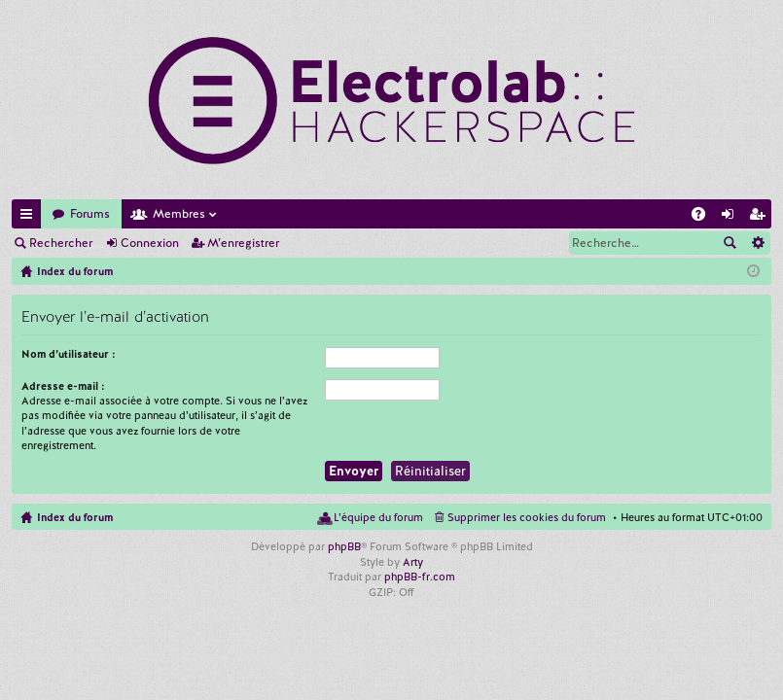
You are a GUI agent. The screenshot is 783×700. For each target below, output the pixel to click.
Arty (413, 562)
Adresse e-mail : (63, 386)
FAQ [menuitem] (704, 217)
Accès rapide (30, 217)
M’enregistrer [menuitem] (761, 217)
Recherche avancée (757, 243)
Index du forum (75, 517)
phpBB (344, 546)
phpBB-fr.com (420, 577)
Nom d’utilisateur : (69, 354)
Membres (179, 214)
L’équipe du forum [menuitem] (378, 517)
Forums (90, 214)
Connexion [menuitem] (731, 217)
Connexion (150, 243)
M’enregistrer (243, 243)
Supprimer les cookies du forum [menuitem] (527, 517)
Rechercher (61, 243)
